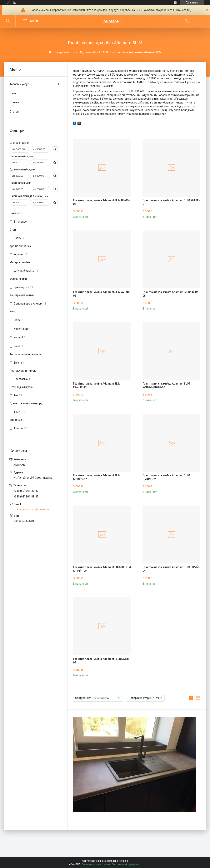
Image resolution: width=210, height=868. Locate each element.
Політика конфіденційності (126, 864)
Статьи (14, 112)
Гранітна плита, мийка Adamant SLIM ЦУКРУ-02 (166, 477)
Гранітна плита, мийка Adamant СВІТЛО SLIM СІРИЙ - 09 (102, 569)
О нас (13, 93)
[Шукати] (8, 21)
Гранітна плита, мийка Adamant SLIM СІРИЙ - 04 (171, 569)
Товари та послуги (66, 52)
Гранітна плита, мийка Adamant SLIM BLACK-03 (102, 202)
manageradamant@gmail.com (33, 509)
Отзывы (15, 102)
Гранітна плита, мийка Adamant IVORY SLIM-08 (171, 294)
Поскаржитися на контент (96, 864)
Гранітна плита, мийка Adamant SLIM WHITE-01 (171, 202)
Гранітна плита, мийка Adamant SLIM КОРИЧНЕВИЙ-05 (166, 386)
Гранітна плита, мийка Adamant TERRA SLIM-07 (102, 661)
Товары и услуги (20, 84)
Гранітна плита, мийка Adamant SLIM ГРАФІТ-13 (97, 386)
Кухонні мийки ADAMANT (96, 52)
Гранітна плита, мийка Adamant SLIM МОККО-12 (97, 477)
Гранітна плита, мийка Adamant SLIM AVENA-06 (102, 294)
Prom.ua (123, 861)
